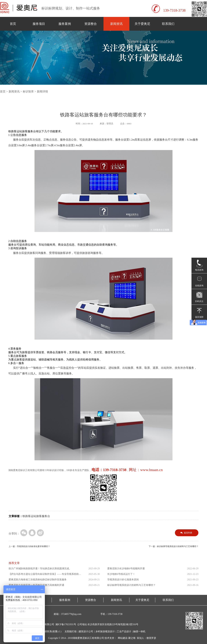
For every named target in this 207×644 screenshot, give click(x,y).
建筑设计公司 (86, 631)
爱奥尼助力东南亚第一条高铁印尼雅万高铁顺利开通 (36, 585)
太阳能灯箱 (71, 631)
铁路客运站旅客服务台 (36, 516)
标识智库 (28, 91)
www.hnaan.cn (152, 470)
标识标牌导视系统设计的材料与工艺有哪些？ (131, 585)
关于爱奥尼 (142, 24)
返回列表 (188, 533)
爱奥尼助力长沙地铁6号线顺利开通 (126, 569)
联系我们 (168, 24)
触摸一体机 (139, 631)
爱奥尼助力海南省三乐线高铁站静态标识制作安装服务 (38, 580)
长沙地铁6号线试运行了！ (121, 574)
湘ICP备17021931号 (66, 624)
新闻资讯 (116, 24)
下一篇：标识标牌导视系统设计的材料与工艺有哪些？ (174, 546)
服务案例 (65, 24)
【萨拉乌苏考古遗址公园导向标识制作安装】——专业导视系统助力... (44, 575)
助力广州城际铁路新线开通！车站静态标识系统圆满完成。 (40, 569)
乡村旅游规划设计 (105, 631)
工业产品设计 (124, 631)
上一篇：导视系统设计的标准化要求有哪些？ (29, 546)
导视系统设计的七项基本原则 (123, 580)
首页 (13, 24)
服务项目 (39, 24)
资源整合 (91, 24)
